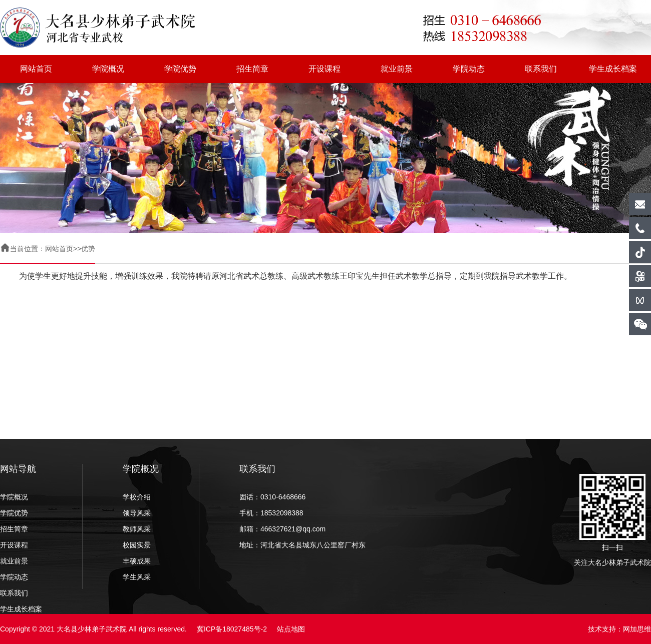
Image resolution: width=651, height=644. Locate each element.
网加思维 (637, 629)
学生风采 (137, 577)
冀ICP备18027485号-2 (232, 629)
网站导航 (18, 469)
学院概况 (108, 69)
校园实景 (137, 545)
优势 (88, 249)
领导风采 (137, 513)
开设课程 (324, 69)
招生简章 (252, 69)
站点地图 (291, 629)
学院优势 (180, 69)
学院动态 (469, 69)
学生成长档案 (613, 69)
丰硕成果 (137, 561)
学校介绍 (137, 497)
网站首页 (36, 69)
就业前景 (397, 69)
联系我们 (541, 69)
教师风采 (137, 529)
